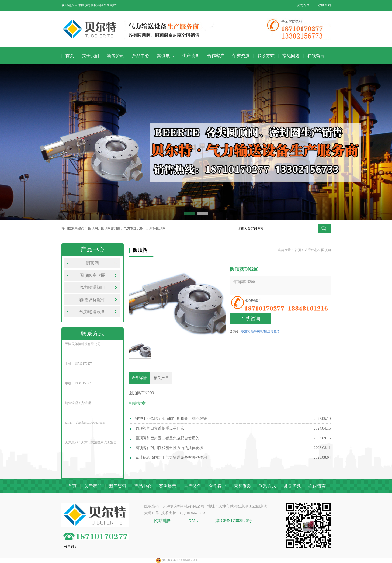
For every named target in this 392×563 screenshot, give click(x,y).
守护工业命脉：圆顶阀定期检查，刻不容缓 (171, 419)
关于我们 (91, 56)
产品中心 (141, 56)
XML (193, 521)
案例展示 (166, 56)
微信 (277, 331)
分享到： (235, 331)
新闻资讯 (116, 56)
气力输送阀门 (92, 287)
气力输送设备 (92, 312)
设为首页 (303, 5)
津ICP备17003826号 (234, 521)
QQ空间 (246, 331)
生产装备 (191, 56)
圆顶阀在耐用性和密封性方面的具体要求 (169, 448)
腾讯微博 (268, 331)
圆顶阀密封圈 (92, 275)
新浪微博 (256, 331)
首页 (70, 56)
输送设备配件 (92, 300)
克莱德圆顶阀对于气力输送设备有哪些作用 (171, 457)
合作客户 (216, 56)
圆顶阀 (92, 263)
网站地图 (163, 521)
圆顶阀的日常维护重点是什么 (160, 428)
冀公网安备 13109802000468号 (180, 560)
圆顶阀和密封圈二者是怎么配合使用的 (167, 438)
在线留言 (316, 56)
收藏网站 (324, 5)
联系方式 (266, 56)
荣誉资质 (241, 56)
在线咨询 (251, 319)
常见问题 (291, 56)
